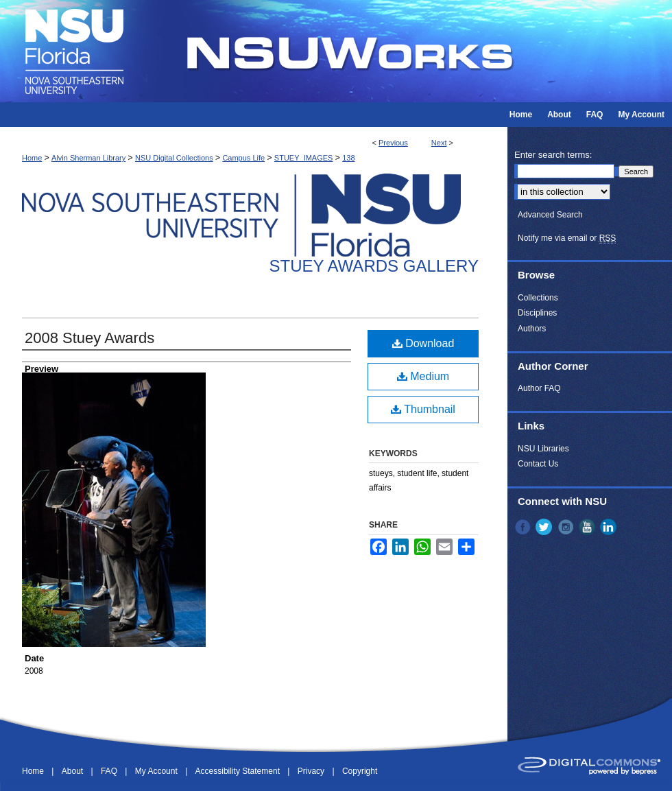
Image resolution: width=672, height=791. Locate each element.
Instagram (567, 527)
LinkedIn (610, 527)
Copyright (360, 771)
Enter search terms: (553, 155)
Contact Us (538, 464)
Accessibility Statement (239, 771)
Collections (538, 298)
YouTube (588, 527)
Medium (423, 376)
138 (348, 158)
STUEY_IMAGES (304, 158)
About (74, 771)
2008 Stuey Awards (89, 338)
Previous (393, 143)
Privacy (312, 771)
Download (423, 343)
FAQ (110, 771)
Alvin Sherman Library (88, 158)
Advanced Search (550, 215)
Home (32, 158)
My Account (157, 771)
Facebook (524, 527)
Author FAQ (539, 388)
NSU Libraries (543, 449)
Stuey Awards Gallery (374, 266)
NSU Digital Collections (174, 158)
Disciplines (537, 313)
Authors (532, 329)
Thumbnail (423, 409)
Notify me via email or (567, 238)
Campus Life (243, 158)
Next (439, 143)
